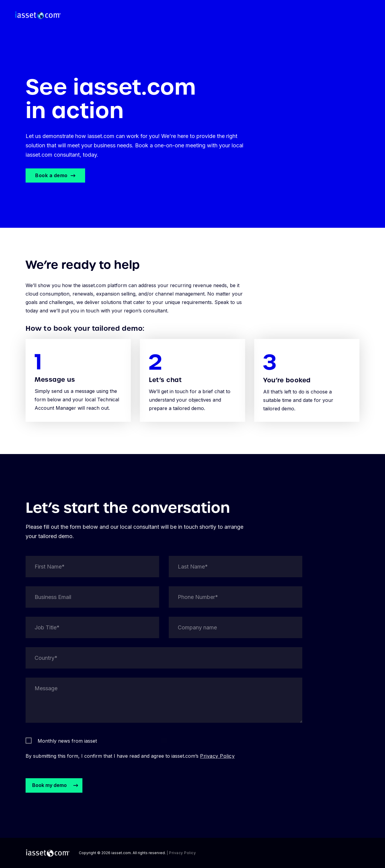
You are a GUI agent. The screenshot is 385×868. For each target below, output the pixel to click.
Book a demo (51, 175)
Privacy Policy (217, 764)
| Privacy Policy (181, 853)
